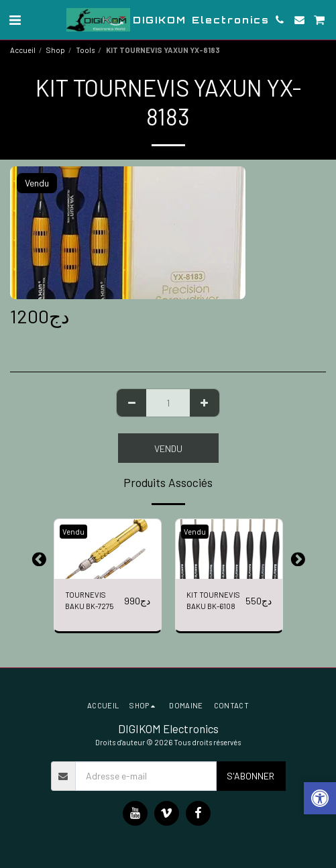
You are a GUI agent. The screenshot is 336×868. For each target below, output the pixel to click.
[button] (15, 19)
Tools (85, 50)
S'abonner (250, 776)
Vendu (168, 448)
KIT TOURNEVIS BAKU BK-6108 (213, 600)
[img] (108, 549)
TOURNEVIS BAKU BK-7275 (89, 600)
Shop (56, 50)
